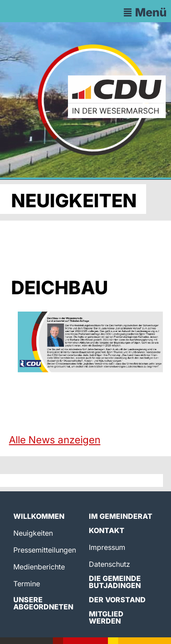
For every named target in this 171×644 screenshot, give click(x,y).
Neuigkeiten (33, 533)
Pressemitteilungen (45, 550)
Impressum (107, 547)
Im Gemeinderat (121, 516)
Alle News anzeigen (55, 440)
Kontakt (107, 530)
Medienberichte (39, 567)
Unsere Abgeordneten (43, 603)
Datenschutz (109, 564)
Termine (27, 584)
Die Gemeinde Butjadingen (115, 582)
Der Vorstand (117, 600)
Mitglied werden (106, 617)
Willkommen (39, 516)
